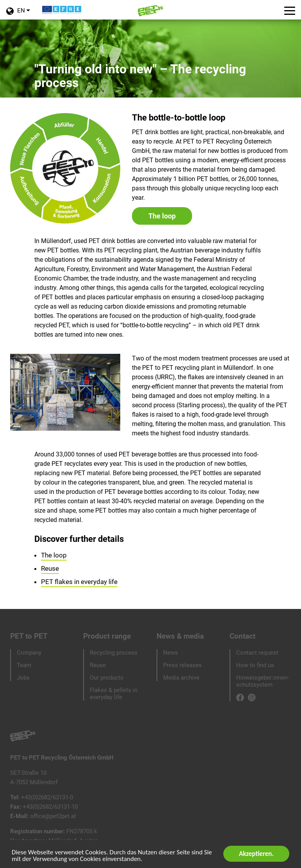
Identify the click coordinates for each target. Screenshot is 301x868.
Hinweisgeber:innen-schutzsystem (263, 681)
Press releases (183, 665)
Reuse (50, 568)
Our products (107, 678)
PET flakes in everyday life (79, 582)
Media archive (181, 678)
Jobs (23, 678)
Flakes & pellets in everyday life (114, 694)
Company (29, 653)
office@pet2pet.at (53, 816)
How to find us (255, 665)
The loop (162, 216)
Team (24, 665)
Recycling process (114, 653)
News (171, 653)
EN (18, 14)
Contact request (257, 653)
